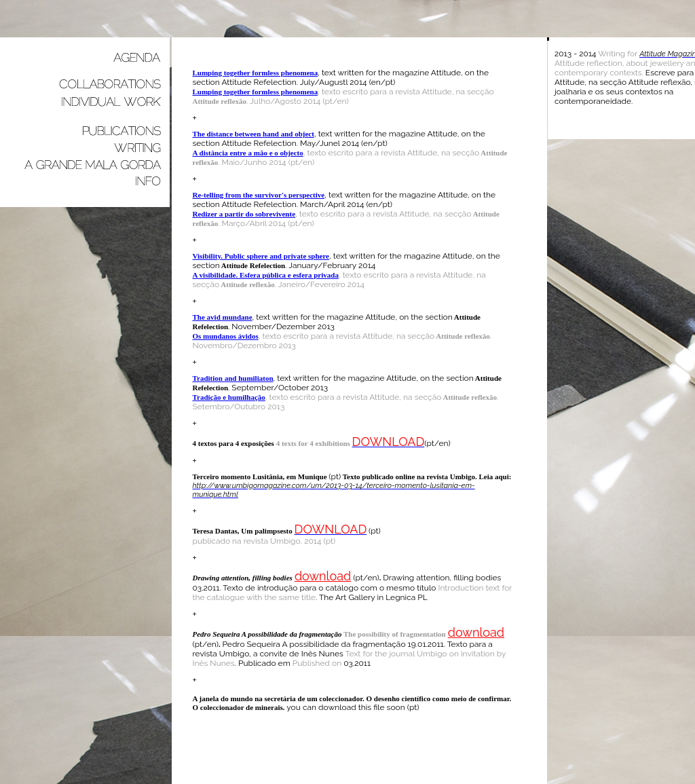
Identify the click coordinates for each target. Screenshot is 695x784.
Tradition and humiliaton (233, 378)
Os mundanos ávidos (226, 336)
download (323, 576)
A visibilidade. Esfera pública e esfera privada (266, 275)
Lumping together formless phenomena (256, 73)
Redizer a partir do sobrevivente (244, 214)
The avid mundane (223, 317)
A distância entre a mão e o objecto (248, 153)
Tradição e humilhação (229, 397)
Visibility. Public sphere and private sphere (261, 256)
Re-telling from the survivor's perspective (259, 195)
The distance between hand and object (253, 134)
